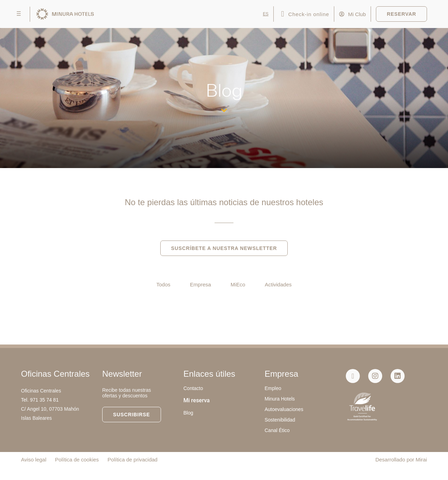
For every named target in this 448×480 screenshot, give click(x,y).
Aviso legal (34, 460)
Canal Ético (277, 430)
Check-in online (309, 14)
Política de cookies (77, 460)
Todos (163, 284)
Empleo (273, 388)
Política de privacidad (132, 460)
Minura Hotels (280, 399)
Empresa (201, 284)
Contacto (193, 388)
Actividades (278, 284)
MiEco (238, 284)
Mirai (422, 460)
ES (266, 14)
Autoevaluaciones (284, 409)
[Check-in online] (283, 14)
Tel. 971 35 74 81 (40, 400)
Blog (188, 413)
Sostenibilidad (280, 420)
